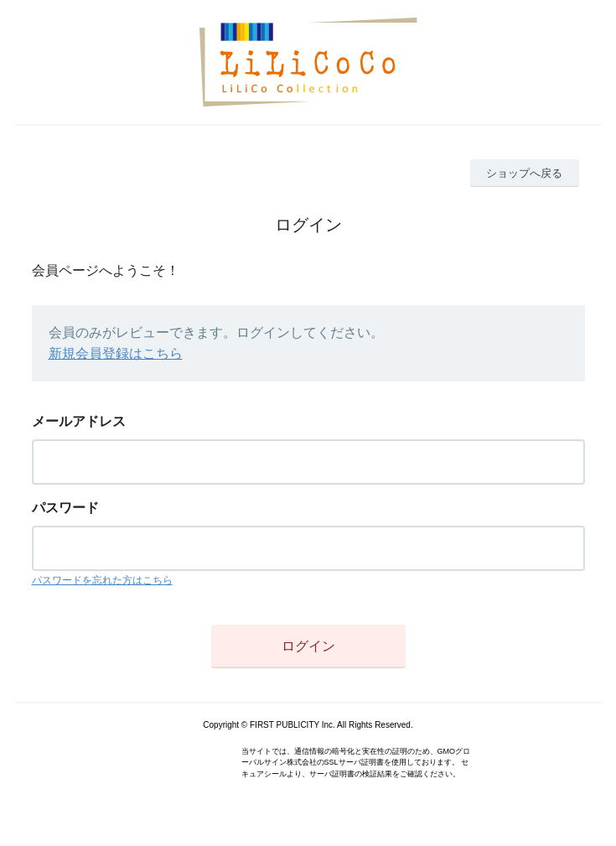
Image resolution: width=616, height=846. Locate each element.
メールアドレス (79, 421)
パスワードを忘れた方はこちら (102, 580)
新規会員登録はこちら (116, 353)
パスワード (65, 508)
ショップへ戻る (524, 173)
